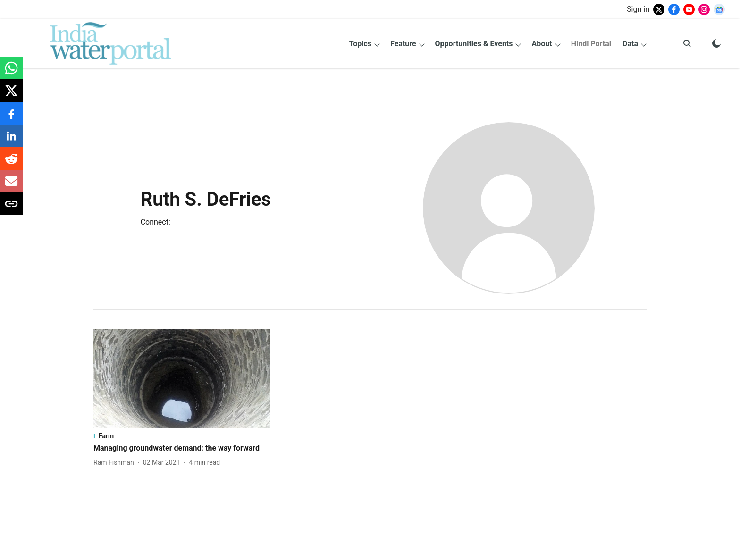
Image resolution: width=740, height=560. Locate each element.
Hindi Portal (591, 44)
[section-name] (182, 436)
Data (630, 44)
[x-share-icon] (11, 96)
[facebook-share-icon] (11, 118)
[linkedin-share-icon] (11, 141)
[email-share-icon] (11, 186)
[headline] (182, 448)
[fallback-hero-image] (182, 379)
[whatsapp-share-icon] (11, 73)
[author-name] (116, 463)
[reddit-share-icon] (11, 163)
